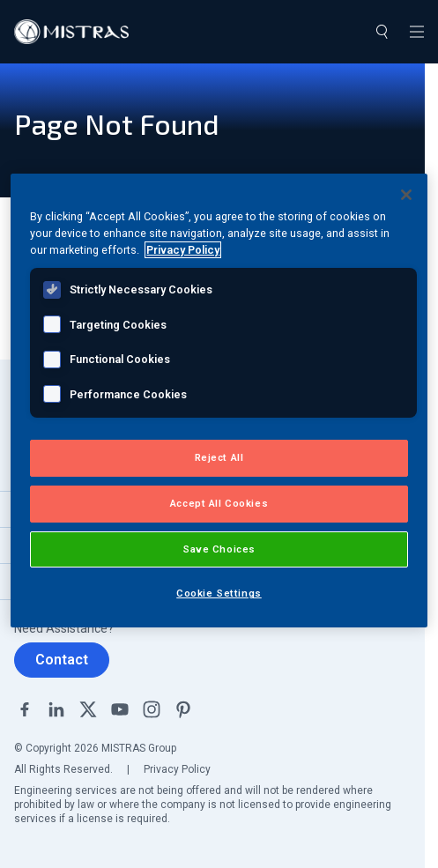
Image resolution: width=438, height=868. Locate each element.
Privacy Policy (177, 769)
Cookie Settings (219, 593)
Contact (62, 660)
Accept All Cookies (219, 503)
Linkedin (56, 709)
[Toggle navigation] (417, 32)
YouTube (120, 709)
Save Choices (219, 549)
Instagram (152, 709)
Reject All (219, 457)
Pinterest (183, 709)
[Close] (406, 195)
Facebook (25, 709)
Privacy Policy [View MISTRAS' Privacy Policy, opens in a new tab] (183, 250)
